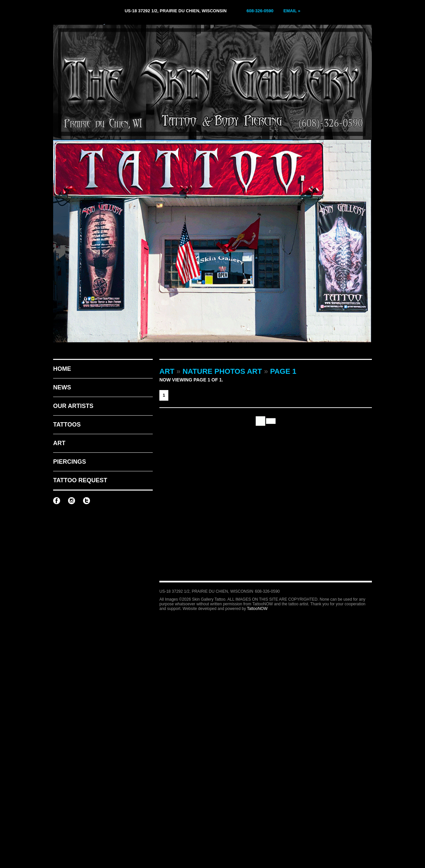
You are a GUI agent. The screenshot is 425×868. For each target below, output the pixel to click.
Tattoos (67, 425)
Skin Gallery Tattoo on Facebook (57, 501)
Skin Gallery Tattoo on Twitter (86, 501)
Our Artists (73, 406)
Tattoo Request (80, 480)
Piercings (70, 462)
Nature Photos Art (222, 371)
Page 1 (283, 371)
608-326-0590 (260, 11)
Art (59, 443)
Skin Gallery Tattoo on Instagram (72, 501)
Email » (292, 11)
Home (62, 369)
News (62, 387)
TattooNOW (257, 609)
